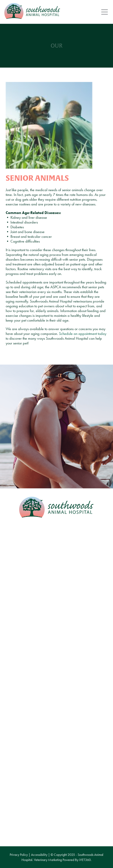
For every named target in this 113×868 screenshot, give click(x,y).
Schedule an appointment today (83, 334)
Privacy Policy (19, 855)
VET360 (85, 860)
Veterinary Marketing (48, 860)
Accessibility (39, 855)
